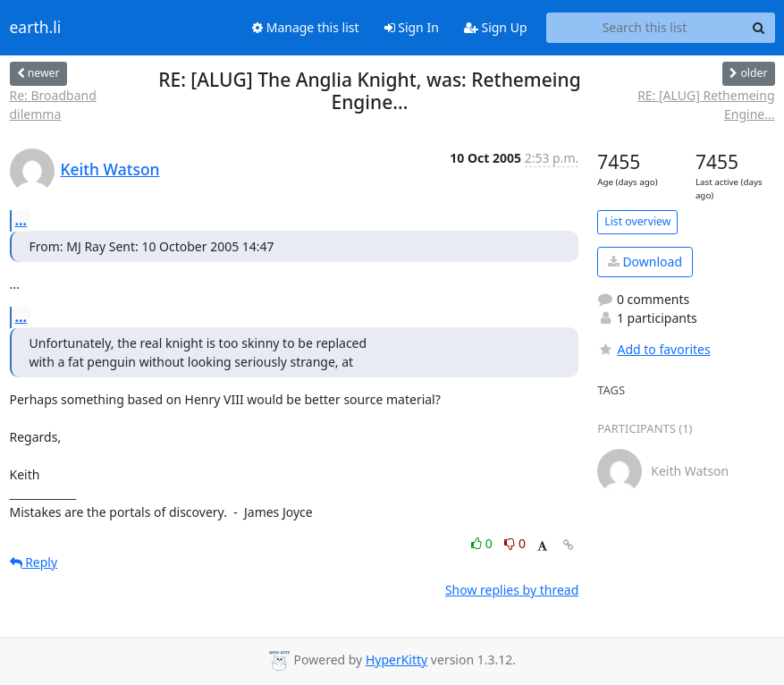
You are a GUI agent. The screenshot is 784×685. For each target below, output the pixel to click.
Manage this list (306, 27)
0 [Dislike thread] (515, 543)
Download (645, 262)
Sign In (412, 27)
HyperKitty (396, 660)
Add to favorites (653, 349)
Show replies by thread (512, 590)
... (21, 220)
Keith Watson (110, 169)
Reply (34, 562)
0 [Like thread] (483, 543)
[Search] (759, 28)
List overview (637, 221)
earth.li (36, 28)
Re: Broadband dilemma (53, 105)
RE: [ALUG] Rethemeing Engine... (706, 105)
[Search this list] (645, 28)
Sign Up (496, 27)
